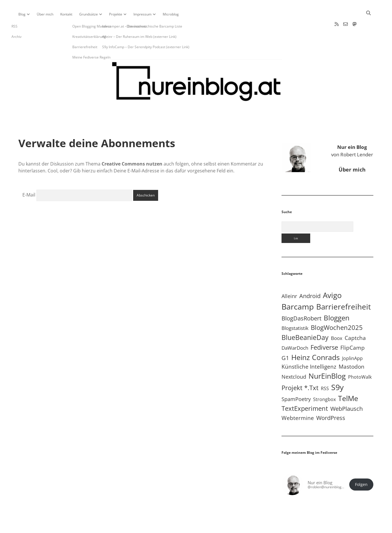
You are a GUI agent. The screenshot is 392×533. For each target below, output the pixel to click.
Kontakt (66, 14)
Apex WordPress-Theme (178, 527)
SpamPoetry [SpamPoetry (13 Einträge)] (296, 381)
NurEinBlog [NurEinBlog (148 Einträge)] (327, 358)
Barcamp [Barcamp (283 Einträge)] (298, 288)
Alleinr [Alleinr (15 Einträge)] (289, 278)
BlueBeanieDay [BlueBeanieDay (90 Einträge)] (305, 319)
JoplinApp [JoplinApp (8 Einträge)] (352, 340)
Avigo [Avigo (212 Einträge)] (332, 277)
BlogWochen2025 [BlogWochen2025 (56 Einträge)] (337, 309)
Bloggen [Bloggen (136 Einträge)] (337, 299)
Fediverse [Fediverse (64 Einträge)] (324, 329)
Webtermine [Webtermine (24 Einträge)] (298, 399)
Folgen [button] (361, 466)
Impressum (142, 14)
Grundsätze (89, 14)
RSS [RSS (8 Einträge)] (325, 370)
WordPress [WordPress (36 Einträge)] (331, 399)
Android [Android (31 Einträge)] (310, 278)
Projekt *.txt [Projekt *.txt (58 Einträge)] (300, 369)
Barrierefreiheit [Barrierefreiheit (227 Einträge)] (344, 288)
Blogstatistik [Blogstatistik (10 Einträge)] (295, 310)
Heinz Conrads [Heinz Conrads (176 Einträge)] (316, 339)
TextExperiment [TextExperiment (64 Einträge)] (305, 390)
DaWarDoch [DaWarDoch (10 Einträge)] (295, 329)
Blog (22, 14)
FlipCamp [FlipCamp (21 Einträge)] (353, 329)
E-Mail (29, 176)
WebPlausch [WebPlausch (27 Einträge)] (347, 390)
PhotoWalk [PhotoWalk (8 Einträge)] (360, 359)
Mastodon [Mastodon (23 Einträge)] (352, 348)
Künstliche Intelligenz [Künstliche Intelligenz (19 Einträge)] (309, 348)
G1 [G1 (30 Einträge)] (285, 340)
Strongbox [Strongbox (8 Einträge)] (324, 381)
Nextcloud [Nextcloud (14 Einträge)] (294, 358)
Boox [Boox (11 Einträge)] (337, 320)
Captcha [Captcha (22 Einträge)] (355, 320)
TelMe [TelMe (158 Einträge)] (348, 380)
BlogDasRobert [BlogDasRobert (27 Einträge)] (301, 300)
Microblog (171, 14)
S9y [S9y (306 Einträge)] (337, 369)
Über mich (45, 14)
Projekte (116, 14)
